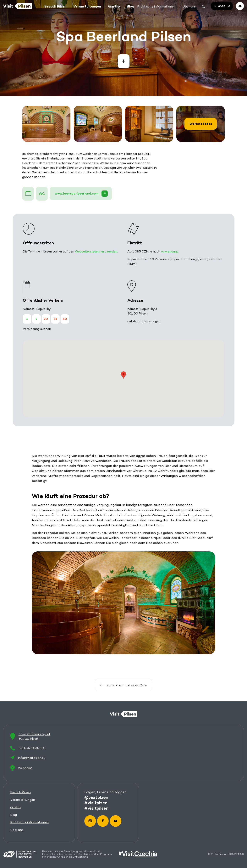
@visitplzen (96, 797)
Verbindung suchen (37, 329)
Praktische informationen (29, 822)
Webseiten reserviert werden (96, 251)
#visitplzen (96, 803)
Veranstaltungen (23, 800)
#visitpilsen (96, 808)
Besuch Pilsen (20, 792)
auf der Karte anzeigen (144, 321)
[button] (203, 6)
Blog (14, 815)
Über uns (17, 830)
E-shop (222, 6)
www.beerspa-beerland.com (81, 194)
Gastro (15, 807)
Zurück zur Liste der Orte (123, 685)
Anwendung (170, 251)
